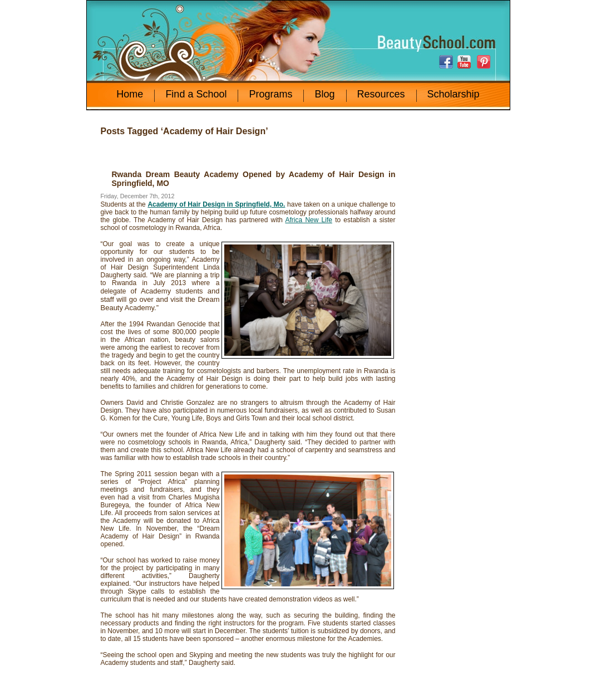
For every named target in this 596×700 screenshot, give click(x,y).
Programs (270, 94)
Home (130, 94)
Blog (324, 94)
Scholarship (454, 94)
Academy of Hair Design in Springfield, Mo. (216, 204)
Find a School (196, 94)
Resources (381, 94)
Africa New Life (309, 220)
